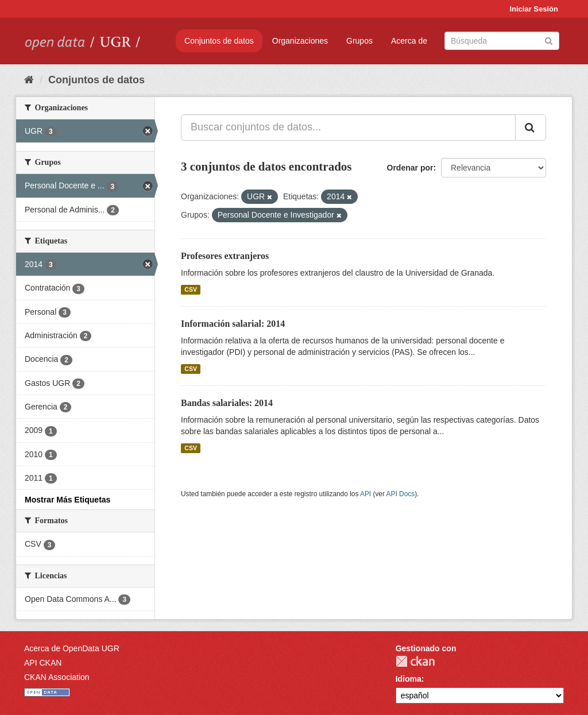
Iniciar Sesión (534, 9)
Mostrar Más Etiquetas (67, 500)
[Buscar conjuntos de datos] (502, 41)
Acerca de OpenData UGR (72, 648)
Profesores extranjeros (225, 256)
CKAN (415, 661)
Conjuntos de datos (219, 41)
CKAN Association (57, 677)
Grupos (359, 41)
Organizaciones (300, 41)
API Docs (401, 494)
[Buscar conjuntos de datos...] (348, 127)
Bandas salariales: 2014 (227, 403)
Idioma (409, 679)
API (365, 494)
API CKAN (43, 663)
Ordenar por (410, 168)
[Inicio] (29, 80)
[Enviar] (549, 40)
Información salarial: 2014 (233, 324)
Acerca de (409, 41)
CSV (191, 289)
